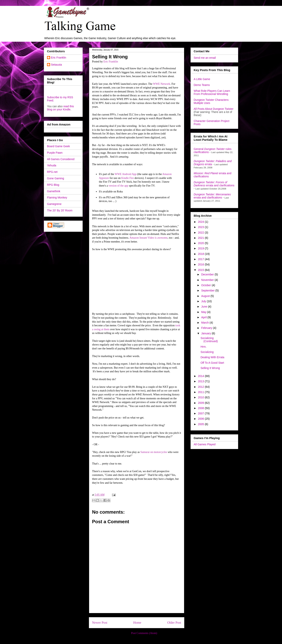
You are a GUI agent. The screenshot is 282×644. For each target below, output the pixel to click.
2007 (201, 413)
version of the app (118, 186)
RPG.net (52, 172)
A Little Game (202, 79)
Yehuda (52, 165)
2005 (201, 424)
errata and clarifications (214, 184)
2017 (201, 259)
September (208, 290)
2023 (201, 227)
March (205, 323)
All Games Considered (61, 159)
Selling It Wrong (210, 368)
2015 (201, 270)
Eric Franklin (59, 58)
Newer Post (100, 623)
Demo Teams (202, 85)
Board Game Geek (58, 146)
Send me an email (205, 58)
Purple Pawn (55, 153)
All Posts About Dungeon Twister (214, 109)
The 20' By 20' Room (60, 210)
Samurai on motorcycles (154, 452)
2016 (201, 264)
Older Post (174, 623)
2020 (201, 243)
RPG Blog (53, 185)
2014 (201, 376)
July (204, 301)
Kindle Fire (127, 178)
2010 (201, 397)
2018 (201, 254)
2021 (201, 238)
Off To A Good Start (212, 363)
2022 (201, 233)
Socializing (207, 352)
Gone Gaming (56, 178)
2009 (201, 403)
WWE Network (161, 84)
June (204, 307)
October (206, 285)
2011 (201, 392)
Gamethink (54, 191)
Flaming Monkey (57, 198)
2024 (201, 222)
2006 (201, 419)
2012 (201, 387)
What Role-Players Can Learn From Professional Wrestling (212, 92)
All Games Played (205, 444)
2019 (201, 248)
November (208, 280)
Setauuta (56, 65)
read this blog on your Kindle (60, 108)
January (206, 333)
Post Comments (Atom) (144, 633)
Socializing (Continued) (209, 340)
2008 (201, 408)
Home (137, 623)
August (206, 296)
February (207, 328)
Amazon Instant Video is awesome (148, 238)
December (208, 274)
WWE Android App (126, 174)
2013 (201, 381)
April (204, 317)
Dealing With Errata (212, 357)
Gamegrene (54, 204)
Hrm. (203, 347)
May (204, 312)
